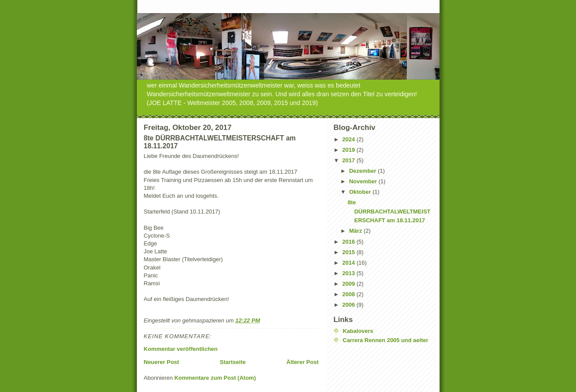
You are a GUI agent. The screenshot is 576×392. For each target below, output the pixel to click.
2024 (350, 139)
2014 (350, 263)
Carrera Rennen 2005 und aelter (386, 340)
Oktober (361, 192)
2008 (350, 294)
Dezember (363, 171)
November (364, 181)
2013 (350, 273)
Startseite (232, 362)
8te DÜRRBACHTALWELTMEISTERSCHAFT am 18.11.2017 (389, 212)
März (356, 231)
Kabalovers (358, 331)
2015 (350, 252)
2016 (350, 242)
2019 (350, 150)
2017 (350, 160)
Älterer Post (303, 362)
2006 (350, 305)
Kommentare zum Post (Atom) (215, 378)
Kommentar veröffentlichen (181, 349)
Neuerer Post (162, 362)
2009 (350, 284)
